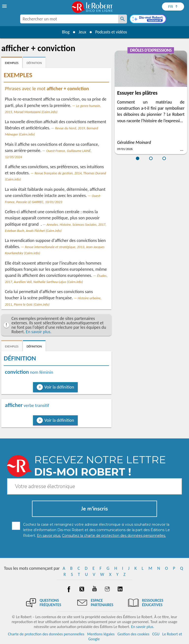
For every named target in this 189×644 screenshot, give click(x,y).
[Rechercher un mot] (123, 19)
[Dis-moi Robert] (148, 19)
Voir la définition (59, 387)
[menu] (5, 6)
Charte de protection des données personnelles (46, 634)
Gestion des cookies (133, 634)
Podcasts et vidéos (112, 32)
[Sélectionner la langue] (173, 7)
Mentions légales (101, 634)
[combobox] (69, 19)
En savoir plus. (39, 332)
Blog (64, 32)
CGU (156, 634)
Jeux (82, 32)
